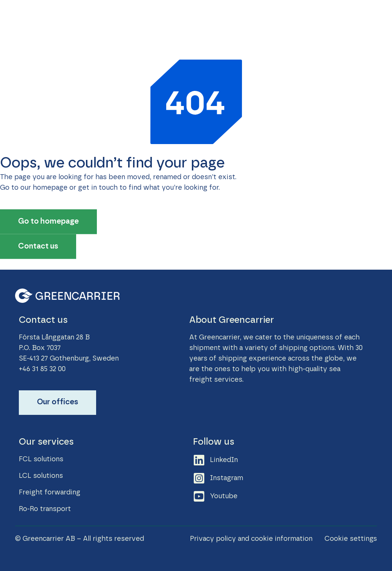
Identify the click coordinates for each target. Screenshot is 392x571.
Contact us (328, 15)
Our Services (134, 15)
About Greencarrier (144, 32)
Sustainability (186, 15)
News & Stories (243, 15)
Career (289, 15)
